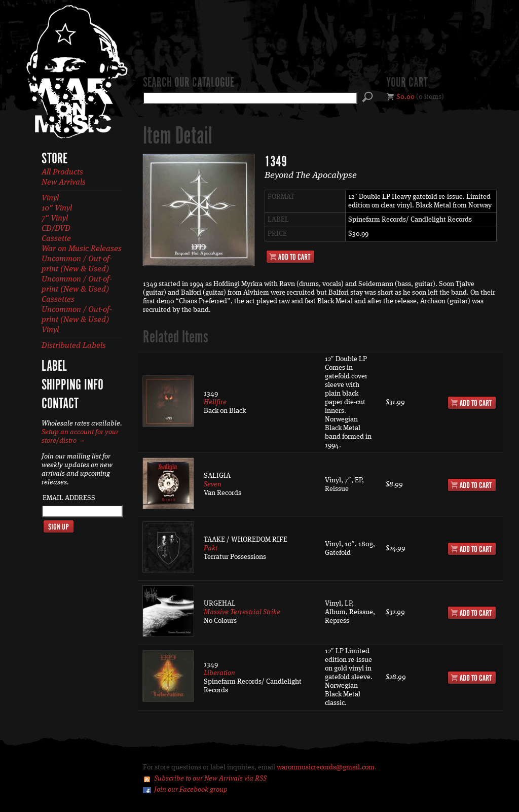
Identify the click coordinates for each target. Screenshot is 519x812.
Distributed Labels (74, 346)
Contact (60, 404)
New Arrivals (64, 183)
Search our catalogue (189, 83)
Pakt (211, 548)
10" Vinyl (57, 208)
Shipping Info (72, 385)
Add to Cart (290, 257)
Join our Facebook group (191, 790)
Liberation (219, 673)
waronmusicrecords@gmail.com (326, 767)
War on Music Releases (82, 249)
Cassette (56, 239)
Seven (213, 484)
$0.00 (405, 97)
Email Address (69, 498)
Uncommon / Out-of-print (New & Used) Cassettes (77, 290)
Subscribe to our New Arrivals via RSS (210, 779)
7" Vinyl (55, 219)
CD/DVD (56, 229)
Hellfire (215, 402)
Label (54, 367)
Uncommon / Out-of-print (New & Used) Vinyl (77, 320)
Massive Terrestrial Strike (242, 612)
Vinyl (50, 198)
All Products (62, 172)
